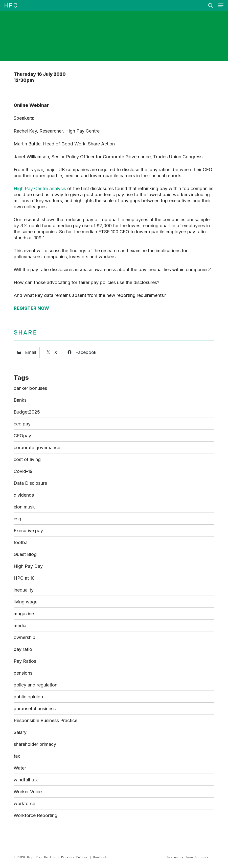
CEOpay (22, 436)
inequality (24, 590)
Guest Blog (25, 554)
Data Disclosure (30, 483)
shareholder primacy (35, 744)
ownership (25, 637)
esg (17, 519)
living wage (26, 602)
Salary (20, 732)
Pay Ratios (25, 661)
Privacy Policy (74, 857)
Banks (20, 400)
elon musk (24, 507)
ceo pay (22, 424)
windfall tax (26, 780)
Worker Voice (28, 792)
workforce (24, 803)
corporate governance (37, 448)
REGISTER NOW (31, 308)
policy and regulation (36, 685)
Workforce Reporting (36, 815)
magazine (24, 614)
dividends (24, 495)
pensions (23, 673)
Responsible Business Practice (45, 720)
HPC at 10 (24, 578)
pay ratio (23, 649)
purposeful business (35, 709)
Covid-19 (23, 471)
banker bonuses (30, 388)
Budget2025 (27, 412)
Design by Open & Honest (188, 857)
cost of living (27, 459)
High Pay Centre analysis (40, 188)
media (20, 626)
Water (20, 768)
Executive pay (28, 531)
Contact (100, 857)
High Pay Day (28, 566)
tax (17, 756)
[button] (221, 5)
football (22, 542)
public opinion (28, 697)
